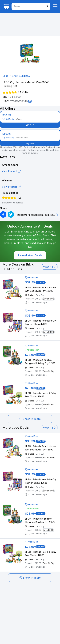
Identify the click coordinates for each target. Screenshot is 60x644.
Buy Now (30, 125)
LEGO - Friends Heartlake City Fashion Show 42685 (41, 322)
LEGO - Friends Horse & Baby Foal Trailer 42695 (41, 395)
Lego (6, 76)
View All (50, 267)
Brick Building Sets (20, 76)
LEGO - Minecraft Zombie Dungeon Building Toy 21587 (40, 362)
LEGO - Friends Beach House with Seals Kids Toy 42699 (40, 289)
